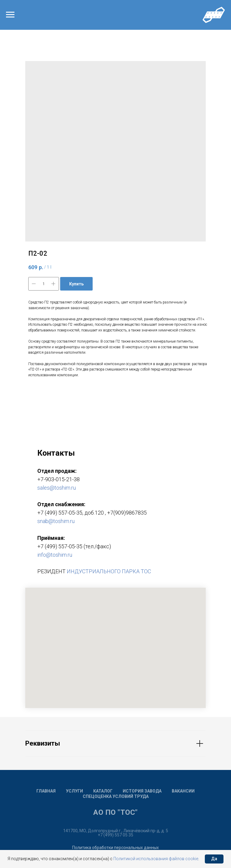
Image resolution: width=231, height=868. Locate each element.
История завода (142, 791)
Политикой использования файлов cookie (156, 859)
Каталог (103, 791)
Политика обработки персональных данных (115, 848)
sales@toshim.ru (57, 488)
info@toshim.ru (55, 555)
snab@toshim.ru (56, 521)
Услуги (74, 791)
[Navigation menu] (10, 15)
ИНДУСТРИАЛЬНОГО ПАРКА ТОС (109, 571)
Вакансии (183, 791)
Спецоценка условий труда (116, 796)
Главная (46, 791)
